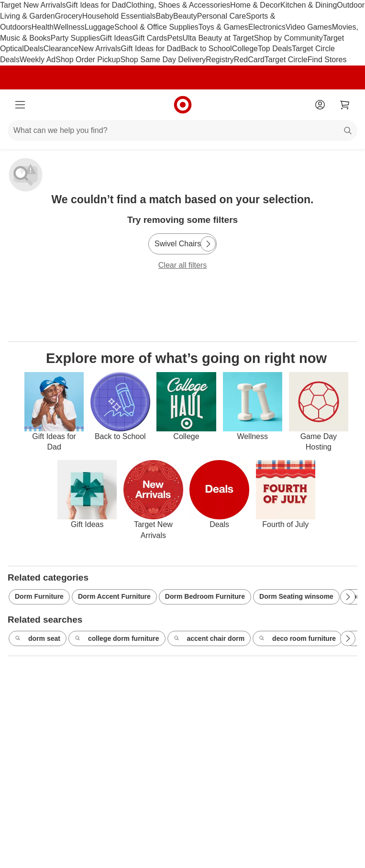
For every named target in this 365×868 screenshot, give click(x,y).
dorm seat (38, 639)
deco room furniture (297, 639)
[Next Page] (208, 244)
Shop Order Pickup (88, 60)
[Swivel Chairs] (182, 244)
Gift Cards (150, 38)
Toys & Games (223, 27)
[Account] (320, 105)
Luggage (100, 27)
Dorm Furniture (39, 596)
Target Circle (286, 60)
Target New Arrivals (33, 5)
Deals (34, 49)
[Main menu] (20, 105)
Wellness (69, 27)
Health (43, 27)
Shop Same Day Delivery (163, 60)
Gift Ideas (116, 38)
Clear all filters (182, 265)
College (245, 49)
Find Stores (327, 60)
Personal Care (221, 16)
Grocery (69, 16)
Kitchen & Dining (309, 5)
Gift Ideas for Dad (96, 5)
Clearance (61, 49)
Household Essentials (119, 16)
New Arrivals (100, 49)
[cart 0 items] (345, 105)
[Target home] (183, 105)
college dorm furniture (117, 639)
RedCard (249, 60)
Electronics (267, 27)
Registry (220, 60)
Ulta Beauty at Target (218, 38)
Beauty (185, 16)
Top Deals (275, 49)
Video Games (309, 27)
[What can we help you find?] (182, 131)
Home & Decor (255, 5)
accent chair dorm (209, 639)
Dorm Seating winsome (296, 596)
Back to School (206, 49)
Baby (165, 16)
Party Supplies (75, 38)
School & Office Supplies (156, 27)
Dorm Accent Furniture (114, 596)
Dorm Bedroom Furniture (205, 596)
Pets (175, 38)
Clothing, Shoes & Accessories (178, 5)
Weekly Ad (38, 60)
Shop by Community (288, 38)
